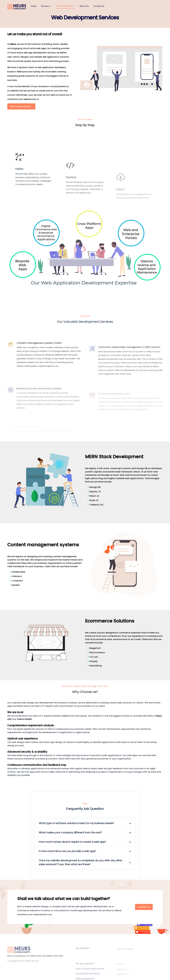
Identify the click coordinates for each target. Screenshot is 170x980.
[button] (85, 823)
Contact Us (99, 6)
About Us (84, 6)
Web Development (65, 6)
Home (34, 6)
